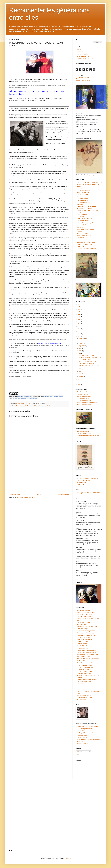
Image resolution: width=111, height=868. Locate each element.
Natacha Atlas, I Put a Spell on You (87, 646)
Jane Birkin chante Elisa (84, 674)
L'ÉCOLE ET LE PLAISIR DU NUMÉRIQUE (89, 182)
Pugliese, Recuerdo (83, 644)
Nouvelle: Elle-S (82, 225)
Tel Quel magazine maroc (84, 405)
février (81, 374)
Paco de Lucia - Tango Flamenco (86, 635)
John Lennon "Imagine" (84, 610)
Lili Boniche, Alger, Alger (84, 682)
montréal (31, 406)
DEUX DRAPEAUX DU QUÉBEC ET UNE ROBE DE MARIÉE (89, 363)
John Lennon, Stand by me (85, 614)
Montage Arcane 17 (83, 483)
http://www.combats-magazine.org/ (87, 403)
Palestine (36, 406)
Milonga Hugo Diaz (82, 744)
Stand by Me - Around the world (86, 612)
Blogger (68, 859)
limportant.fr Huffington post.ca (86, 223)
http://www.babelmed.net (84, 401)
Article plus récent (15, 494)
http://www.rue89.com (83, 398)
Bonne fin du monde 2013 (84, 244)
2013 (79, 334)
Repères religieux (82, 214)
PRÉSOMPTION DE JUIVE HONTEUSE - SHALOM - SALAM (90, 359)
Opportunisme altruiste (84, 203)
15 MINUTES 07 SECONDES (87, 355)
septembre (82, 346)
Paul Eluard (80, 485)
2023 (79, 309)
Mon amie (80, 205)
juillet (81, 351)
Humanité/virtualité (82, 54)
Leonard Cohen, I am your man (86, 631)
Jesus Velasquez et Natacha (85, 729)
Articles (80, 752)
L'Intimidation (81, 238)
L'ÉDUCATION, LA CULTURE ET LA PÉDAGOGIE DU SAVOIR (87, 208)
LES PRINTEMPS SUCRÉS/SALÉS (89, 366)
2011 (79, 379)
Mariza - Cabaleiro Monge (84, 665)
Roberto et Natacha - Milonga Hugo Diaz (89, 739)
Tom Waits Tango (82, 624)
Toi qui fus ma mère (83, 234)
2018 (79, 322)
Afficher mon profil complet (83, 80)
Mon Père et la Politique (84, 236)
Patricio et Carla (82, 731)
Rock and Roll (81, 661)
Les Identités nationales (84, 221)
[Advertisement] (39, 478)
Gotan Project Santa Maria (85, 672)
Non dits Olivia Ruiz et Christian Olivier (88, 659)
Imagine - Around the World (85, 617)
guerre (21, 406)
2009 (79, 384)
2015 (79, 329)
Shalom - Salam (51, 406)
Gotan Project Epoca (83, 669)
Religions (80, 231)
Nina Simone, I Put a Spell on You (87, 650)
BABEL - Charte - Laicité (84, 193)
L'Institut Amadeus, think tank (85, 433)
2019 (79, 319)
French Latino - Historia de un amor (87, 627)
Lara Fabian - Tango (83, 642)
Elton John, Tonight (83, 629)
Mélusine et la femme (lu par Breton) (87, 478)
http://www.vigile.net (83, 394)
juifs (27, 406)
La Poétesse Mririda (83, 195)
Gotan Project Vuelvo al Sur (85, 667)
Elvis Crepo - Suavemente (84, 639)
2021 (79, 314)
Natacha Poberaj (82, 737)
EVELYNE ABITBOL (84, 78)
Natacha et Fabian (82, 735)
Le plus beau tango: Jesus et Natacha (88, 727)
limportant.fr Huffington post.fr (85, 229)
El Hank (79, 188)
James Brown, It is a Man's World (86, 663)
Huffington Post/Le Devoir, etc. (86, 58)
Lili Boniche (80, 684)
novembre (82, 341)
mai (80, 369)
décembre (82, 338)
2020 (79, 317)
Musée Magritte (82, 700)
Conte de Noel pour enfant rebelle (87, 249)
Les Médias (80, 216)
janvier (81, 376)
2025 (79, 304)
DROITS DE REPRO (83, 56)
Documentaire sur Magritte (85, 697)
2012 (79, 336)
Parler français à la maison (85, 219)
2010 (79, 382)
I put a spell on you (82, 648)
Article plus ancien (64, 494)
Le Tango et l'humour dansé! (85, 733)
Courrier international (83, 392)
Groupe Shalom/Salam (84, 190)
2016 (79, 326)
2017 (79, 324)
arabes (17, 406)
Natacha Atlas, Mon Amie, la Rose (87, 652)
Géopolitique (81, 227)
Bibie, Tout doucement (83, 657)
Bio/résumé (80, 52)
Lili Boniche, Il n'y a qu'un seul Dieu (87, 680)
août (80, 348)
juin (80, 353)
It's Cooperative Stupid (83, 200)
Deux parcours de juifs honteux (86, 242)
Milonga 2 (80, 742)
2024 (79, 307)
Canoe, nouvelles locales (84, 396)
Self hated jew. (43, 406)
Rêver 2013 (80, 246)
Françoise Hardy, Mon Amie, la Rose (87, 654)
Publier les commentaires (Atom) (26, 497)
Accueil (39, 494)
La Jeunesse (81, 240)
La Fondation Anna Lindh (84, 431)
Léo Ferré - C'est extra (83, 637)
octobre (81, 343)
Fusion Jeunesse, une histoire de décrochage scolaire (86, 198)
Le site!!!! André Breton (84, 481)
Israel (24, 406)
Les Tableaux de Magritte (84, 695)
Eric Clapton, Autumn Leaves (85, 622)
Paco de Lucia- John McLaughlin (86, 633)
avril (80, 371)
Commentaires (82, 755)
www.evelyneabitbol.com (25, 396)
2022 (79, 312)
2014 (79, 331)
